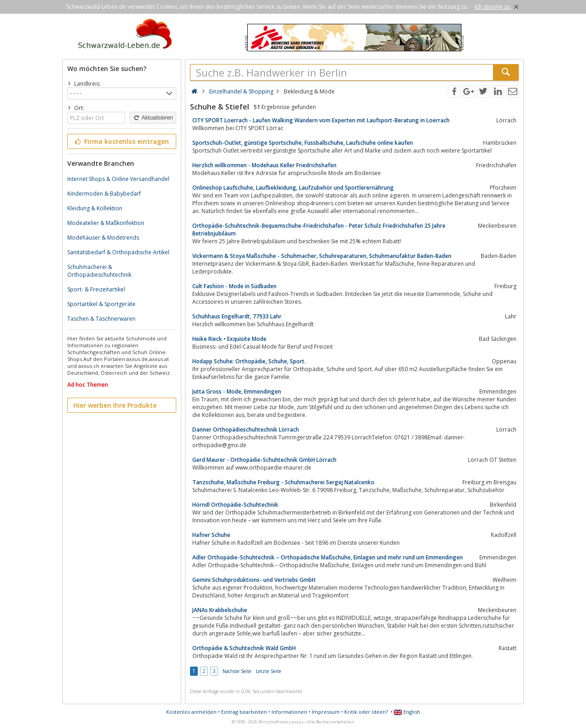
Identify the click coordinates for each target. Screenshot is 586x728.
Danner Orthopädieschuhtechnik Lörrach (246, 430)
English (407, 712)
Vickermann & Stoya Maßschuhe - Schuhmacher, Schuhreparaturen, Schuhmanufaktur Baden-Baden (322, 256)
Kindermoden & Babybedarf (104, 194)
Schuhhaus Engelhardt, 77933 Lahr (237, 316)
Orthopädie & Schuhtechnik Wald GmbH (244, 648)
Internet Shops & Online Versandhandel (118, 179)
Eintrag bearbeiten (244, 712)
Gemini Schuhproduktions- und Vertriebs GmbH (254, 580)
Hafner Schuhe (211, 535)
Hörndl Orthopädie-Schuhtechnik (235, 505)
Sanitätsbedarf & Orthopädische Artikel (118, 252)
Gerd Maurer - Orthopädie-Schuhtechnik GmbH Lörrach (264, 460)
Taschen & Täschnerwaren (101, 319)
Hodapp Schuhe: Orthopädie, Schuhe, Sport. (249, 361)
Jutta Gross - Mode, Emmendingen (237, 391)
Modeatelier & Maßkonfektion (106, 223)
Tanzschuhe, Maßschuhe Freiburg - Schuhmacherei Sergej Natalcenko (283, 482)
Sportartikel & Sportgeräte (101, 304)
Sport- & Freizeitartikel (96, 289)
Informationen (289, 712)
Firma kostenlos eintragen (121, 141)
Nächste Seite (237, 671)
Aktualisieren (153, 118)
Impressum (326, 712)
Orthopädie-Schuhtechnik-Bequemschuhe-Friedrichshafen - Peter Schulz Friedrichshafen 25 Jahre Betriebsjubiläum (319, 230)
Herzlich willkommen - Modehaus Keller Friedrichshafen (264, 165)
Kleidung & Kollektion (95, 208)
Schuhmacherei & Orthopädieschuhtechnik (99, 271)
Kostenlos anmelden (191, 712)
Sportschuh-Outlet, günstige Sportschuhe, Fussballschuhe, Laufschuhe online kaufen (303, 143)
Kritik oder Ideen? (366, 712)
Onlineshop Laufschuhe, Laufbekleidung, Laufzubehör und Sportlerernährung (293, 188)
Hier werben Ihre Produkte (115, 405)
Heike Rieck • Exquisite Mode (229, 339)
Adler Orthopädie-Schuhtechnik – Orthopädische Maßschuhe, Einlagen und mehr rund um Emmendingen (328, 557)
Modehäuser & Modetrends (103, 238)
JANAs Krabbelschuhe (220, 610)
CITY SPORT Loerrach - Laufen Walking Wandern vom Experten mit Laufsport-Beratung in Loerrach (321, 120)
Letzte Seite (269, 671)
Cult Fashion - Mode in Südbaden (234, 286)
